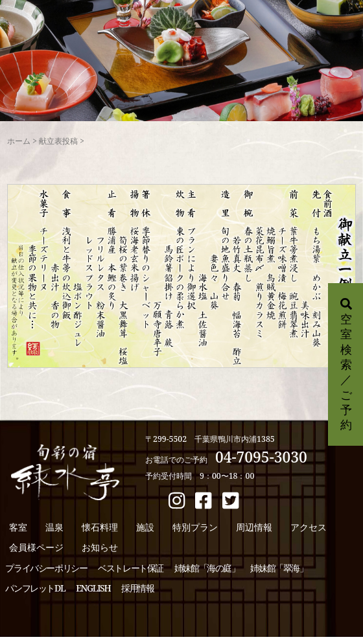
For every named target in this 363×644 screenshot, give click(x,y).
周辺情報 (254, 527)
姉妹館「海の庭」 (207, 568)
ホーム (19, 141)
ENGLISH (93, 588)
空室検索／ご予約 (346, 365)
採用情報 (137, 588)
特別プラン (195, 527)
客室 (18, 527)
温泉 (54, 527)
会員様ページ (36, 547)
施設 (145, 527)
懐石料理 (100, 527)
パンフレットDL (35, 588)
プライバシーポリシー (46, 568)
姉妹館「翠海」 (279, 568)
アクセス (309, 527)
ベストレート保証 (131, 568)
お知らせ (100, 547)
